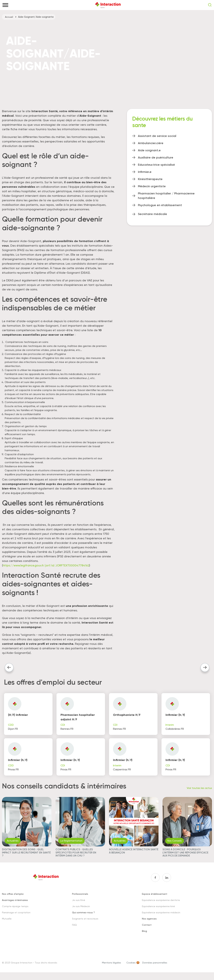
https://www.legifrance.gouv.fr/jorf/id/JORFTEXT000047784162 (48, 565)
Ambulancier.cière (151, 143)
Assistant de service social (157, 136)
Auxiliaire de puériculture (156, 157)
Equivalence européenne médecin (161, 917)
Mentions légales (112, 967)
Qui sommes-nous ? (83, 917)
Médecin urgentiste (152, 186)
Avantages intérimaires (15, 904)
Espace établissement (155, 898)
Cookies (131, 967)
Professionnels (80, 898)
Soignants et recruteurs (85, 923)
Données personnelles (155, 967)
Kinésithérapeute (150, 179)
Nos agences (149, 923)
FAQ (74, 929)
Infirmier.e (145, 172)
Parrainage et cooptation (16, 917)
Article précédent (10, 668)
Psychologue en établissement (160, 205)
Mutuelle (7, 923)
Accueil (9, 17)
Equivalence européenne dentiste (161, 904)
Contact (147, 929)
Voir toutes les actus (199, 792)
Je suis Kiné (79, 904)
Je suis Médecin (81, 910)
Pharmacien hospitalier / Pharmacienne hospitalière (166, 196)
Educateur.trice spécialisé (156, 165)
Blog (144, 935)
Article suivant (204, 668)
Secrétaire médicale (152, 214)
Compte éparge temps (15, 910)
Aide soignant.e (149, 150)
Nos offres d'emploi (13, 898)
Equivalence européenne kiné (158, 910)
